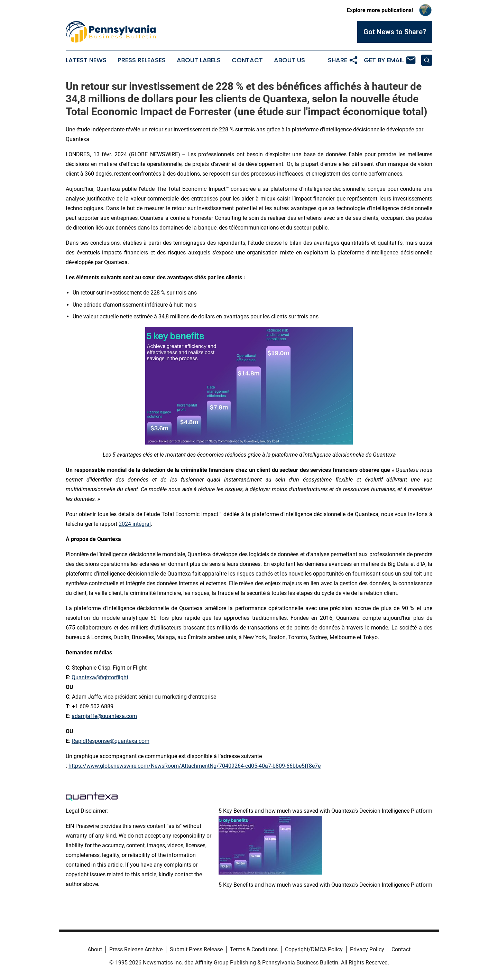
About (95, 949)
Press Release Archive (136, 949)
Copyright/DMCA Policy (314, 949)
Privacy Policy (367, 949)
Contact (247, 60)
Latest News (86, 60)
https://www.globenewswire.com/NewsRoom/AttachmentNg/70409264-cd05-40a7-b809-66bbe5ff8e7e (195, 766)
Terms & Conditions (254, 949)
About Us (289, 60)
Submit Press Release (196, 949)
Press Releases (142, 60)
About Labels (199, 60)
